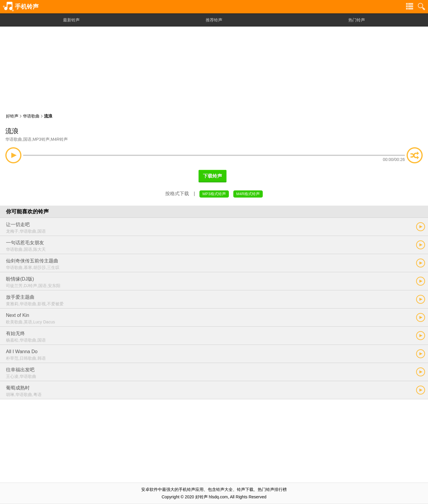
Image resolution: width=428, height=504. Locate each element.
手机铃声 (27, 7)
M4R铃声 (59, 139)
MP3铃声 (41, 139)
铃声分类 (410, 7)
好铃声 (12, 116)
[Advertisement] (214, 68)
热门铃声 (357, 20)
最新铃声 (71, 20)
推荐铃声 (214, 20)
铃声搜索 (421, 7)
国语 (27, 139)
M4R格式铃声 (248, 194)
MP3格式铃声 (214, 194)
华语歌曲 (31, 116)
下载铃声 (213, 176)
